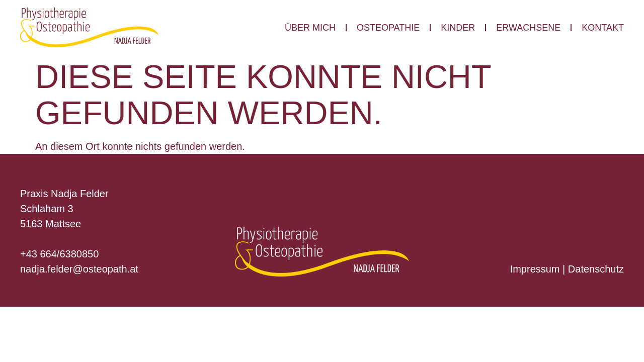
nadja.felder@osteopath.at (79, 269)
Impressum (535, 269)
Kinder (458, 28)
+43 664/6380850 (59, 254)
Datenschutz (596, 269)
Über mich (310, 28)
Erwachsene (528, 28)
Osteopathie (388, 28)
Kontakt (603, 28)
